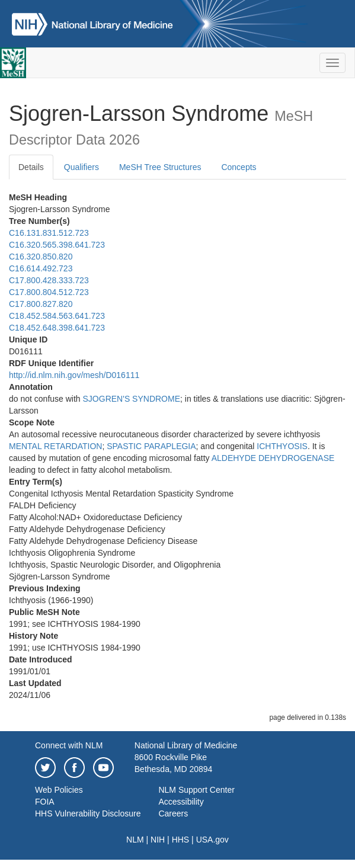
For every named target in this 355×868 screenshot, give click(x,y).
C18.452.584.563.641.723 (57, 316)
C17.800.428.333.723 (49, 280)
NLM (135, 840)
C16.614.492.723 (41, 268)
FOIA (45, 802)
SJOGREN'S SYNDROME (132, 399)
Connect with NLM (69, 745)
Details (31, 167)
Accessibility (181, 802)
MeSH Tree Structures (160, 167)
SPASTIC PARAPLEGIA (151, 446)
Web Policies (59, 790)
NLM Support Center (196, 790)
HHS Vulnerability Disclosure (88, 813)
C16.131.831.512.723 (49, 233)
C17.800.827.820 (41, 304)
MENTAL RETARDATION (55, 446)
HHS (181, 840)
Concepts (239, 167)
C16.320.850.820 (41, 257)
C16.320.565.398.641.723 (57, 245)
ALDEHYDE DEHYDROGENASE (273, 458)
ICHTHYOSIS (282, 446)
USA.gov (212, 840)
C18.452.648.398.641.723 (57, 328)
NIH (158, 840)
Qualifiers (81, 167)
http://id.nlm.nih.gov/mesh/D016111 (74, 375)
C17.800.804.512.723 (49, 292)
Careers (173, 813)
